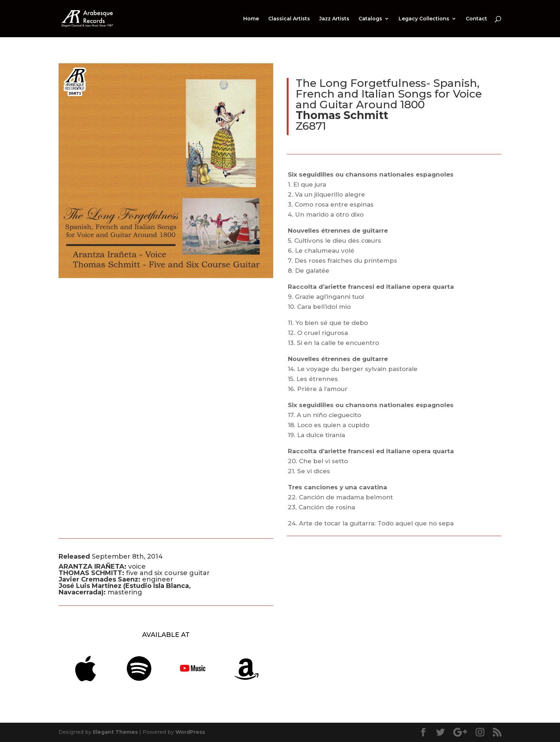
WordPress (190, 732)
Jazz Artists (334, 19)
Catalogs (370, 19)
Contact (476, 19)
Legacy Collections (424, 19)
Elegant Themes (115, 732)
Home (251, 19)
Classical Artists (289, 19)
